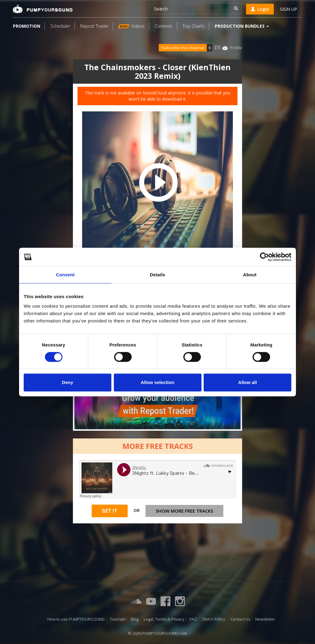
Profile (236, 48)
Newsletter (265, 619)
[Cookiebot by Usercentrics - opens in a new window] (264, 257)
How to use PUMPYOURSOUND (76, 619)
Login (260, 9)
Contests (164, 26)
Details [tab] (157, 275)
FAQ (193, 619)
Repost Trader (94, 26)
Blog (135, 619)
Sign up (289, 9)
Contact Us (240, 619)
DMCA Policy (214, 619)
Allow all (247, 382)
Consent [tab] (65, 275)
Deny (68, 382)
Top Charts (194, 26)
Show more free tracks (184, 511)
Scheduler (60, 26)
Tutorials (118, 619)
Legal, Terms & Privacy (164, 619)
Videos (131, 26)
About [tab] (250, 275)
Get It (110, 511)
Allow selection (157, 382)
